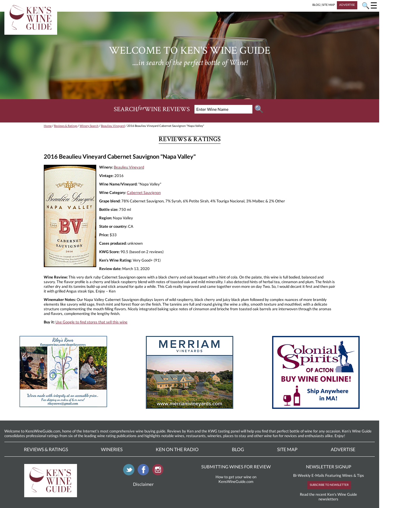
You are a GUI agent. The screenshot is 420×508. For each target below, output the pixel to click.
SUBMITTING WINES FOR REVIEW (236, 467)
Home (48, 126)
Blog (238, 449)
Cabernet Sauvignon (144, 192)
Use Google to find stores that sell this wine (91, 322)
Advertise (343, 449)
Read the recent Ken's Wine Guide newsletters (328, 497)
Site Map (287, 449)
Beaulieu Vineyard (113, 126)
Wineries (112, 449)
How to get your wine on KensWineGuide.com (236, 479)
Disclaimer (143, 484)
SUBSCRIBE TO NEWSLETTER (329, 485)
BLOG (316, 5)
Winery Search (89, 126)
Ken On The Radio (177, 449)
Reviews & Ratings (66, 126)
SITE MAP (328, 5)
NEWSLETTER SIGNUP (329, 467)
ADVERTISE (347, 5)
